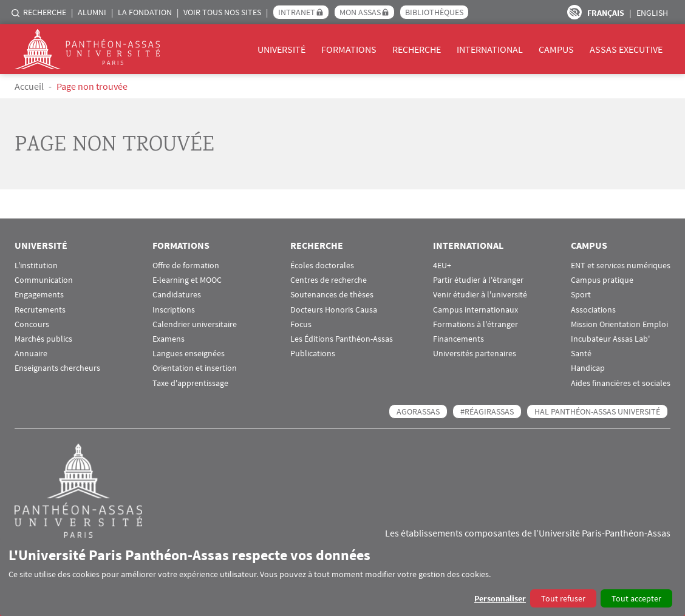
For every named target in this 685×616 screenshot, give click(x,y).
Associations (593, 310)
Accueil (29, 86)
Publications (313, 354)
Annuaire (31, 354)
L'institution (36, 266)
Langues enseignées (189, 354)
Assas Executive (626, 49)
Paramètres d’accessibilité (574, 12)
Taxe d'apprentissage (190, 383)
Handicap (588, 368)
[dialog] (342, 577)
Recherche (45, 12)
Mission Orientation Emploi (619, 324)
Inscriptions (174, 310)
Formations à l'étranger (475, 324)
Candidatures (177, 295)
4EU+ (442, 266)
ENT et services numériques (621, 266)
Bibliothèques (434, 12)
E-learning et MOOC (187, 280)
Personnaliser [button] (500, 598)
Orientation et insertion (195, 368)
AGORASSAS (418, 411)
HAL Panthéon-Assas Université (597, 411)
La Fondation (145, 12)
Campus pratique (602, 280)
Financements (458, 339)
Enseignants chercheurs (57, 368)
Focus (301, 324)
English (652, 13)
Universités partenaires (475, 354)
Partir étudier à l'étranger (478, 280)
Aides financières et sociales (621, 383)
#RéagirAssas (487, 411)
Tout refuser (563, 598)
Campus (556, 49)
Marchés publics (43, 339)
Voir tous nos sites (222, 12)
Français (606, 13)
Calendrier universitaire (195, 324)
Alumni (92, 12)
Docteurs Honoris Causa (334, 310)
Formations (349, 49)
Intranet (297, 12)
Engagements (39, 295)
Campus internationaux (475, 310)
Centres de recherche (329, 280)
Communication (44, 280)
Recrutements (40, 310)
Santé (581, 354)
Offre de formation (186, 266)
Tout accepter (636, 598)
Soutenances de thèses (332, 295)
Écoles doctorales (322, 266)
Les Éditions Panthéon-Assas (342, 339)
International (490, 49)
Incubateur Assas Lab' (610, 339)
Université (281, 49)
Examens (169, 339)
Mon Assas (360, 12)
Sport (581, 295)
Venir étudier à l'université (480, 295)
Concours (32, 324)
